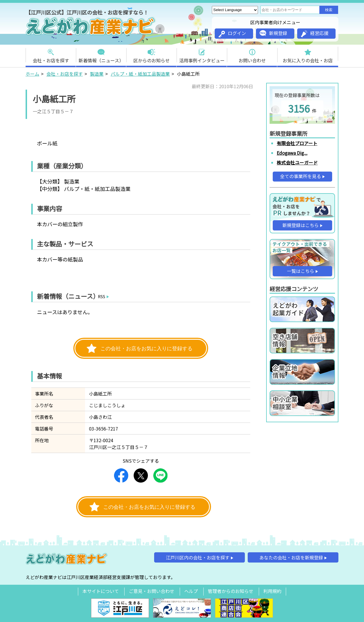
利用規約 (272, 591)
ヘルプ (191, 591)
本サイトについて (101, 591)
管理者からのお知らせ (231, 591)
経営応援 (315, 33)
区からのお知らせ (152, 54)
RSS (102, 296)
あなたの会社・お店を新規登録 (291, 557)
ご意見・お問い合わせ (152, 591)
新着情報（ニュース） (101, 54)
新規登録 (273, 33)
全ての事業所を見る (301, 176)
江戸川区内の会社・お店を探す (198, 557)
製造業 (97, 74)
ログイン (232, 34)
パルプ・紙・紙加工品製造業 (140, 74)
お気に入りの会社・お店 (308, 54)
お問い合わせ (252, 54)
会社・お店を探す (51, 54)
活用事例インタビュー (202, 54)
